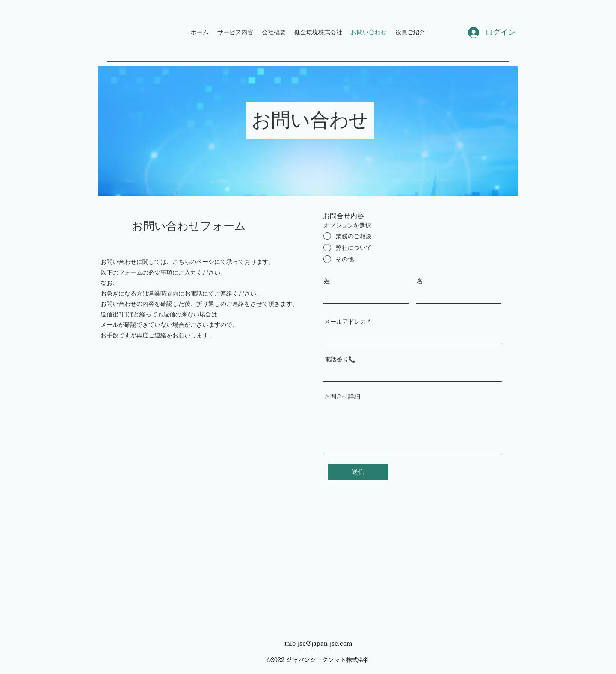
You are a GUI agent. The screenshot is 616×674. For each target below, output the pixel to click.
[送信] (358, 472)
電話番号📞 (340, 359)
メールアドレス (345, 322)
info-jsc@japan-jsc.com (318, 643)
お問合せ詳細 (342, 396)
